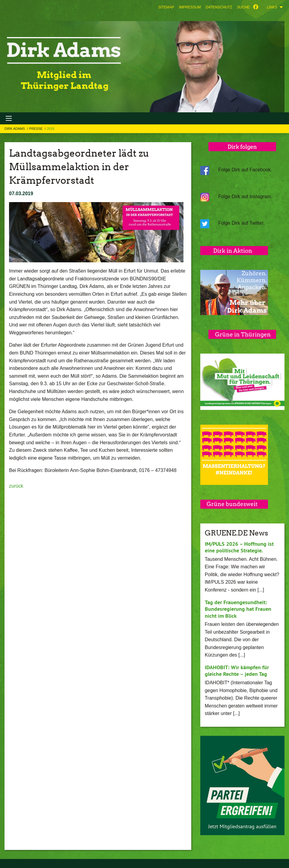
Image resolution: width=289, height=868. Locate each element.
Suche (243, 7)
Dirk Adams (15, 129)
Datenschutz (219, 7)
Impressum (190, 7)
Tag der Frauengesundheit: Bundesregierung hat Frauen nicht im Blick (238, 609)
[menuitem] (166, 7)
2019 (51, 129)
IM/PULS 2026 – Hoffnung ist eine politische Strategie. (239, 547)
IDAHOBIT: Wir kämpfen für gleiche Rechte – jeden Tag (237, 671)
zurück (16, 486)
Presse (36, 129)
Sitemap (166, 7)
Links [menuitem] (272, 7)
